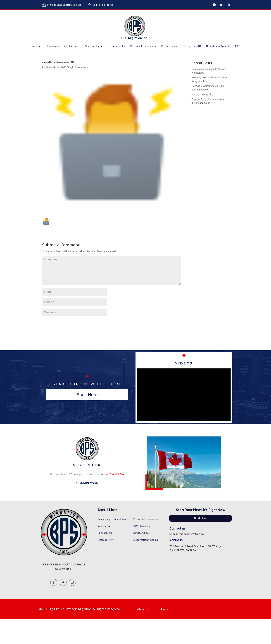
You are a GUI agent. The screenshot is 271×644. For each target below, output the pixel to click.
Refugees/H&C (192, 46)
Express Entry (117, 46)
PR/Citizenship (170, 46)
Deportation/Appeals (218, 46)
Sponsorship (94, 46)
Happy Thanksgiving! (203, 94)
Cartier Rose (52, 67)
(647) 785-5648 (100, 5)
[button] (87, 395)
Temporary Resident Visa (63, 46)
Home (36, 46)
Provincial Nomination (143, 46)
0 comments (82, 67)
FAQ (238, 46)
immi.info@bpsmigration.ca (62, 5)
